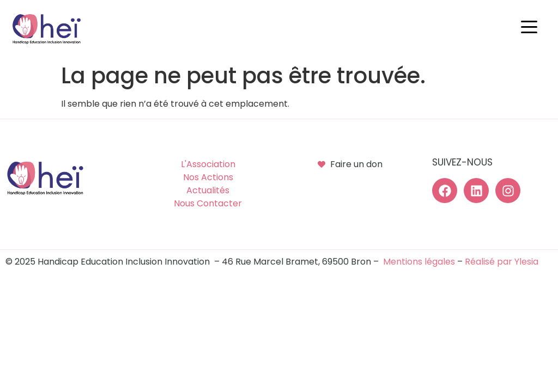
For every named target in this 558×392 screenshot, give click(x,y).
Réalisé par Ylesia (502, 262)
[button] (532, 27)
